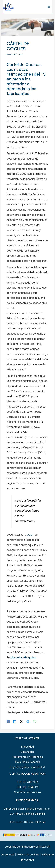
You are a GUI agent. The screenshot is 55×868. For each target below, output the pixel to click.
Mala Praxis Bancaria (27, 762)
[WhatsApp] (34, 721)
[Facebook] (8, 721)
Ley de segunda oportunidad (27, 767)
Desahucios (27, 752)
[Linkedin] (15, 721)
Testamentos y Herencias (27, 757)
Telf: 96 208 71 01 (27, 782)
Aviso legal (8, 854)
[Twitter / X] (21, 721)
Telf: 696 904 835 (27, 787)
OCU (30, 535)
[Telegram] (28, 721)
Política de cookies (27, 854)
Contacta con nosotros (27, 792)
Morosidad (27, 747)
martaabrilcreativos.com (36, 847)
